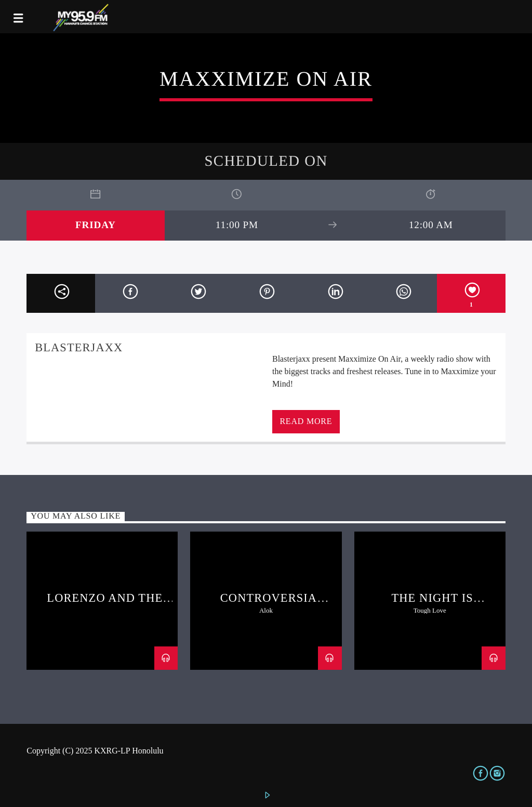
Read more (306, 421)
